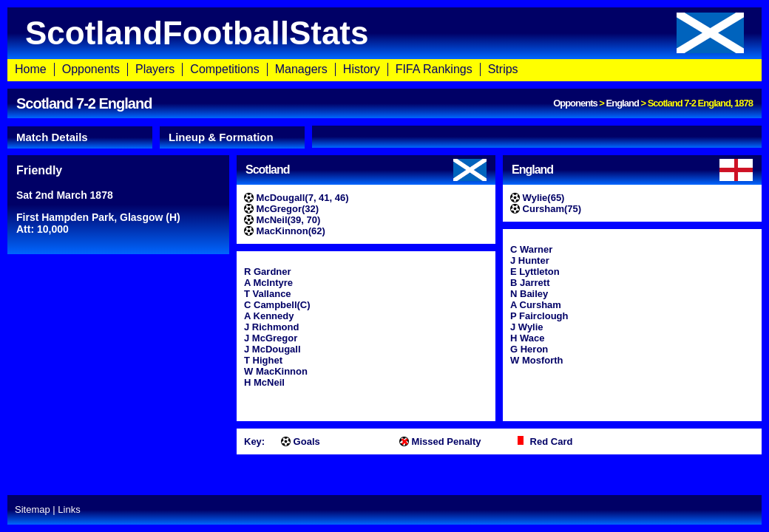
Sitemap (33, 509)
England (623, 103)
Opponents (91, 69)
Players (155, 69)
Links (69, 509)
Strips (503, 69)
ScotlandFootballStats (384, 33)
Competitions (224, 69)
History (362, 69)
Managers (301, 69)
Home (31, 69)
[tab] (80, 137)
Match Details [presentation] (52, 137)
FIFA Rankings (434, 69)
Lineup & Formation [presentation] (221, 137)
